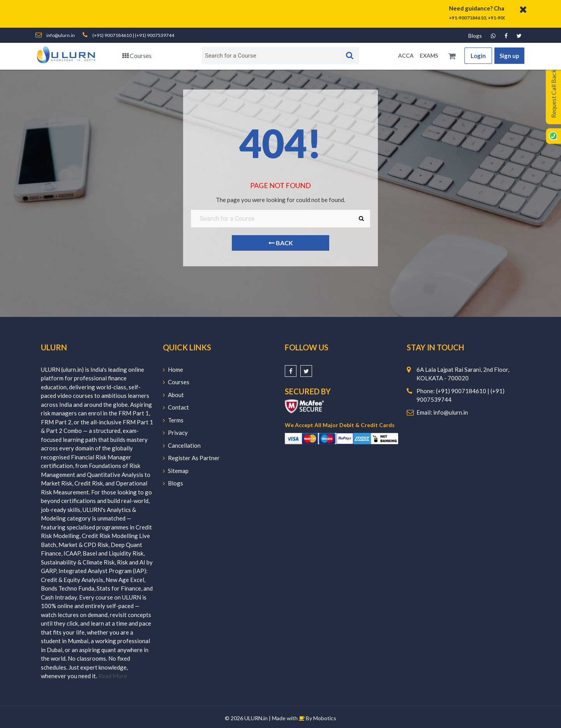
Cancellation (182, 445)
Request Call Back (553, 94)
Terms (173, 420)
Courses (137, 55)
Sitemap (176, 471)
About (173, 395)
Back (281, 243)
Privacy (175, 433)
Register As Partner (191, 458)
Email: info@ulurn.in (442, 412)
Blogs (475, 36)
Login (478, 56)
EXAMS (429, 55)
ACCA (406, 55)
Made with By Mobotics (304, 718)
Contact (176, 407)
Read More (113, 676)
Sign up (509, 56)
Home (173, 369)
